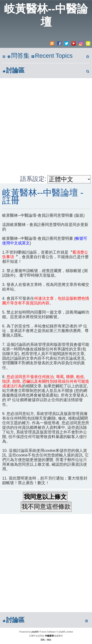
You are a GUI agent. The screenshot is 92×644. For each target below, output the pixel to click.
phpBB (35, 632)
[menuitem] (18, 56)
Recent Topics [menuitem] (52, 56)
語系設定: (33, 179)
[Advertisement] (46, 127)
